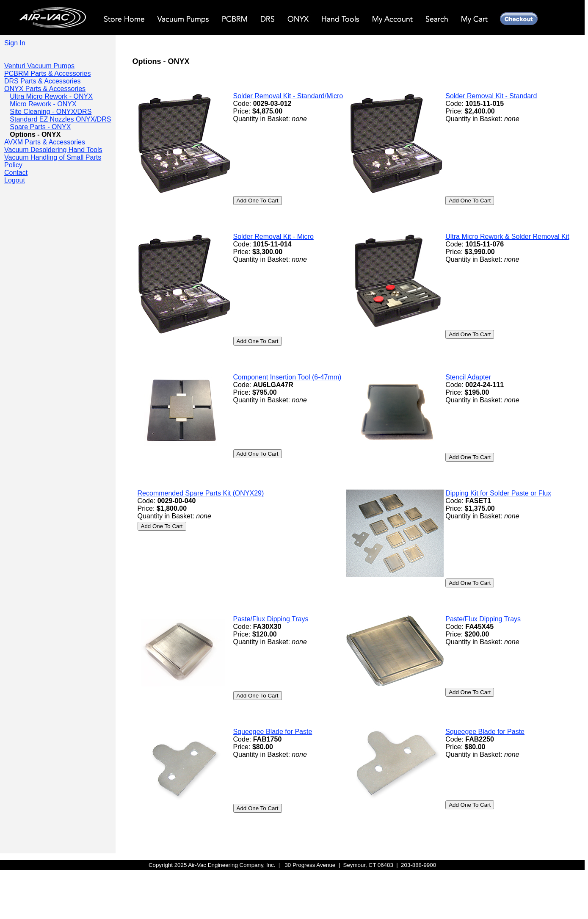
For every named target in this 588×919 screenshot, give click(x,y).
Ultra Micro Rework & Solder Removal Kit (507, 237)
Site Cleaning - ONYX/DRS (51, 112)
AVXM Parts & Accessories (45, 142)
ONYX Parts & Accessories (45, 89)
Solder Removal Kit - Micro (273, 237)
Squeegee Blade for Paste (273, 732)
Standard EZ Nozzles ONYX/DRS (60, 119)
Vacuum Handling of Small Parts (53, 157)
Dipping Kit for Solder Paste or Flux (498, 493)
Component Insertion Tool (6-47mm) (287, 377)
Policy (13, 165)
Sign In (15, 43)
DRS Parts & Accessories (43, 81)
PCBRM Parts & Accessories (48, 73)
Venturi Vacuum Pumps (39, 66)
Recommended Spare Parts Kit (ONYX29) (201, 493)
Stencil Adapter (468, 377)
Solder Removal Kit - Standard (491, 96)
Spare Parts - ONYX (40, 127)
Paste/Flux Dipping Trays (271, 619)
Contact (16, 173)
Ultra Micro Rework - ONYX (51, 96)
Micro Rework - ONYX (43, 104)
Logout (15, 180)
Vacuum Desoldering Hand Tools (53, 150)
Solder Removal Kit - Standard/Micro (288, 96)
